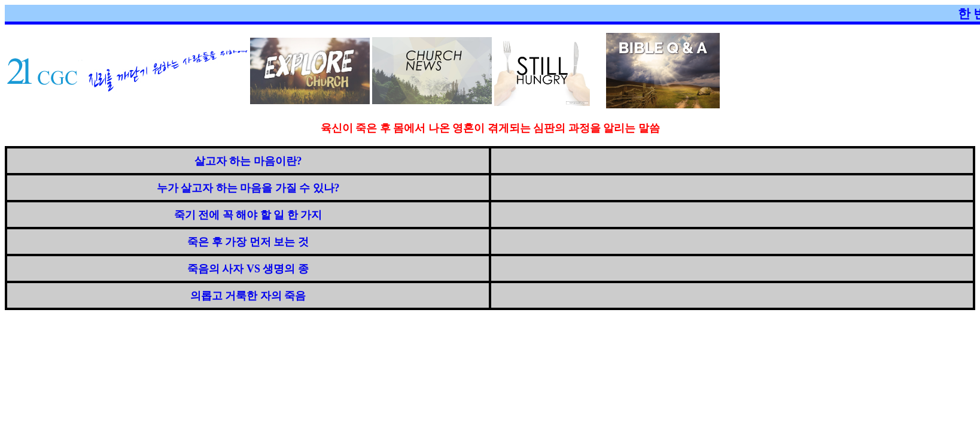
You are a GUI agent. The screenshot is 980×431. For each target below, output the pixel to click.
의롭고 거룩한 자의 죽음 (248, 296)
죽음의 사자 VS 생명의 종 (248, 269)
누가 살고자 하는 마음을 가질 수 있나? (248, 188)
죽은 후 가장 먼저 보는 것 (248, 242)
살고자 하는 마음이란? (248, 161)
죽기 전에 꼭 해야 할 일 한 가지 (248, 215)
